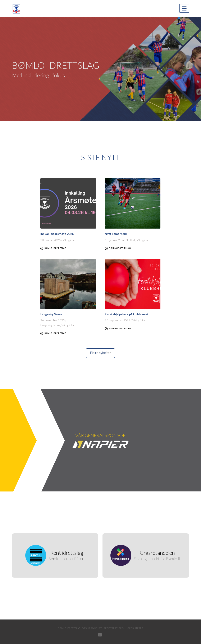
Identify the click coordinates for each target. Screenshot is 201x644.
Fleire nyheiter (100, 352)
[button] (184, 8)
